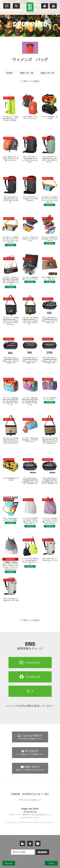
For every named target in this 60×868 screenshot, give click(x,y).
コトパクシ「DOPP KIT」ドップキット (50, 399)
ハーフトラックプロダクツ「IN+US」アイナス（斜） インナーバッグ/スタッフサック (50, 521)
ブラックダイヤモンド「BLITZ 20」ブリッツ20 (50, 560)
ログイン (30, 843)
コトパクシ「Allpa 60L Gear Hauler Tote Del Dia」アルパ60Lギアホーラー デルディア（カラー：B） (30, 401)
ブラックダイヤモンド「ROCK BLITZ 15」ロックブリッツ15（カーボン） (10, 200)
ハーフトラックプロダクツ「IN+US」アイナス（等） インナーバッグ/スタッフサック (30, 521)
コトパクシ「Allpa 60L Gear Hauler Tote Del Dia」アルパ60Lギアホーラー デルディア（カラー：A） (11, 401)
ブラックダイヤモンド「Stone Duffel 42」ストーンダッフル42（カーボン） (30, 159)
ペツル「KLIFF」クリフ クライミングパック (31, 117)
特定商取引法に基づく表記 (36, 794)
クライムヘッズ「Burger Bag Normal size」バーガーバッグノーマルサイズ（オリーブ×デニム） (30, 321)
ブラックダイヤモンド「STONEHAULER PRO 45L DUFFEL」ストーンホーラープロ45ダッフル (49, 481)
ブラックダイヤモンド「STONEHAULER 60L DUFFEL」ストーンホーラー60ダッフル (11, 360)
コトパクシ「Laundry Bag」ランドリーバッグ (30, 278)
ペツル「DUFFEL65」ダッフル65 (50, 117)
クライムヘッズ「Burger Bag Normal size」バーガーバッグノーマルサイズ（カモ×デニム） (50, 441)
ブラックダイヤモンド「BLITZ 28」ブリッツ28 (11, 600)
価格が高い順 (47, 73)
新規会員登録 (22, 843)
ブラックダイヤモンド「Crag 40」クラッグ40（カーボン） (30, 199)
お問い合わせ (38, 843)
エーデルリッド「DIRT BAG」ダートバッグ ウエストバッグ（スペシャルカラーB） (10, 240)
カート (53, 6)
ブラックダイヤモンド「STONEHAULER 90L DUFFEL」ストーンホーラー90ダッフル (30, 360)
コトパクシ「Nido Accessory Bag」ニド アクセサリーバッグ (30, 440)
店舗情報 (16, 794)
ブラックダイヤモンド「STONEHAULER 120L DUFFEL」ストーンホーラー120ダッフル (49, 360)
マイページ (45, 6)
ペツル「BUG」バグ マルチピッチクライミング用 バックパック (11, 159)
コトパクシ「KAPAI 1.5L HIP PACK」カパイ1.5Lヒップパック (49, 239)
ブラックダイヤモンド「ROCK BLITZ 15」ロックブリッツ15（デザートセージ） (50, 159)
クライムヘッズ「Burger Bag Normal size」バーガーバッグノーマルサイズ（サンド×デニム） (10, 441)
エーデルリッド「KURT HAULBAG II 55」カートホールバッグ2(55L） (11, 118)
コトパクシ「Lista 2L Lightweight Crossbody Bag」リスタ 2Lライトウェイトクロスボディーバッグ (10, 281)
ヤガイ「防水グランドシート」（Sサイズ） (50, 278)
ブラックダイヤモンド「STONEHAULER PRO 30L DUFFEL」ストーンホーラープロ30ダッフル (30, 481)
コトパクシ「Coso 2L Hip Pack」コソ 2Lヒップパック (30, 239)
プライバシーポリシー (30, 800)
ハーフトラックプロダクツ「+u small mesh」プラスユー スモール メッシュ (30, 561)
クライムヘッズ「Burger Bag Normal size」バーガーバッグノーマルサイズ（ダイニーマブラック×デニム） (10, 321)
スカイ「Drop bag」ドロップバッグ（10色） (10, 519)
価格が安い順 (27, 73)
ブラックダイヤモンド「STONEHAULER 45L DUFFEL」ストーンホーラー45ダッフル (49, 320)
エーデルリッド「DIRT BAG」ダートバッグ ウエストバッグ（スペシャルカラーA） (50, 200)
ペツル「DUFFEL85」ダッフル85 (10, 479)
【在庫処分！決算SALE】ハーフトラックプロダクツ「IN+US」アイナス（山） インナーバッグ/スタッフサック (10, 564)
